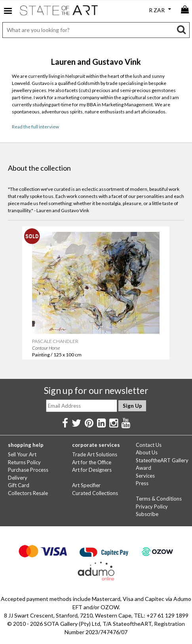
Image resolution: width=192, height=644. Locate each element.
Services (145, 476)
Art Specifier (86, 485)
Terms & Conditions (159, 499)
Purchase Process (28, 470)
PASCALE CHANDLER (54, 341)
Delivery (18, 478)
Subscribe (147, 514)
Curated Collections (95, 493)
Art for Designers (92, 470)
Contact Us (149, 445)
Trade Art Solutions (95, 454)
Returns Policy (24, 462)
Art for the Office (92, 462)
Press (142, 483)
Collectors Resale (28, 493)
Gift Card (19, 485)
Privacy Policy (152, 507)
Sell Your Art (22, 454)
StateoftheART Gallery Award (162, 464)
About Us (147, 452)
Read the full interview (35, 127)
